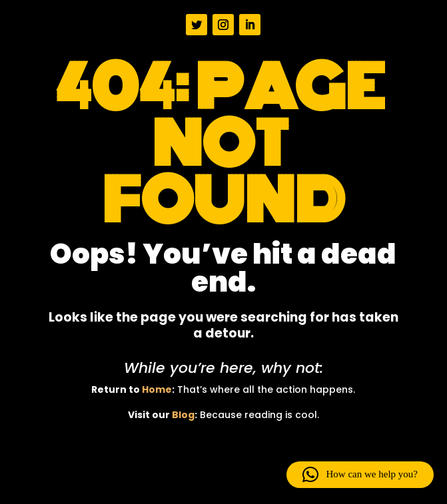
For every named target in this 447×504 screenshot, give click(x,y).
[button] (360, 475)
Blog (183, 415)
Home (157, 389)
